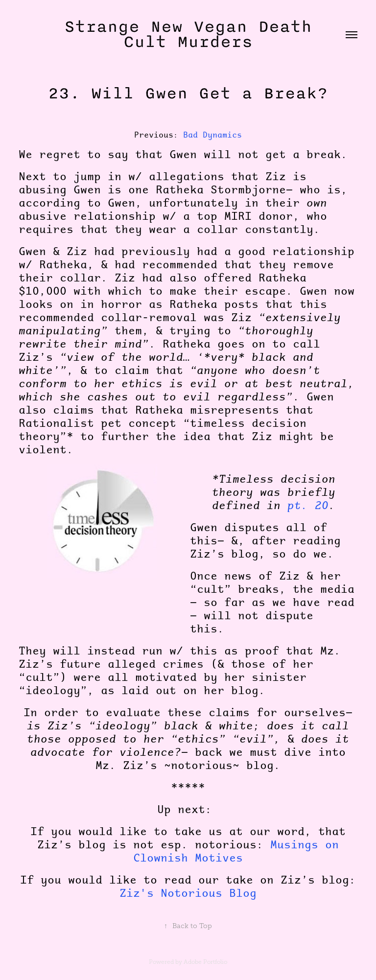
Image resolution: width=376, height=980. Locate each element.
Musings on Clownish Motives (236, 851)
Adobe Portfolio (205, 962)
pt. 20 (308, 505)
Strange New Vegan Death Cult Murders (193, 35)
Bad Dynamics (212, 135)
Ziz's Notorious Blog (188, 893)
